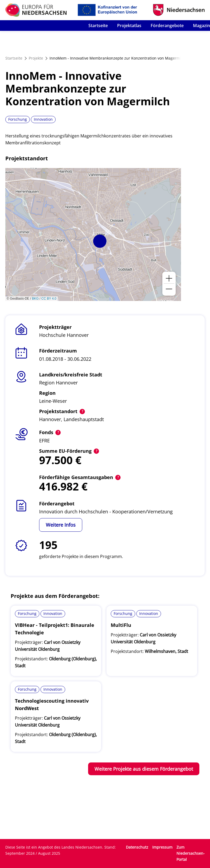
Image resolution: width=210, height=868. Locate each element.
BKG (35, 299)
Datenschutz (137, 847)
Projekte (36, 58)
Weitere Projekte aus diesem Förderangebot (144, 769)
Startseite (98, 26)
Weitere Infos (61, 525)
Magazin (201, 26)
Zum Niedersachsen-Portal (191, 853)
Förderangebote (167, 26)
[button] (100, 241)
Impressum (162, 847)
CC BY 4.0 (49, 299)
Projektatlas (129, 26)
